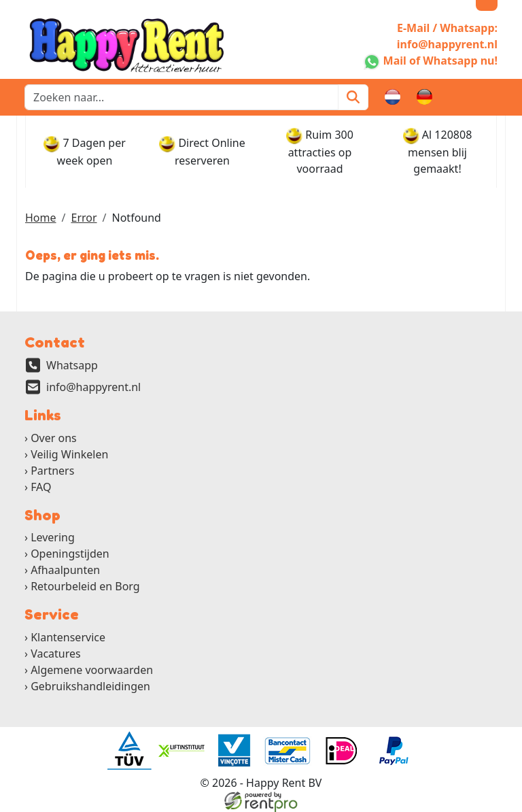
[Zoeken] (353, 97)
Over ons (54, 438)
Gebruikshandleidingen (90, 686)
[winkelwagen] (457, 97)
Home (41, 218)
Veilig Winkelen (69, 454)
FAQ (41, 487)
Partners (52, 471)
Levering (53, 537)
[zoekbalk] (181, 97)
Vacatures (56, 654)
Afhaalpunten (65, 570)
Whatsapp (72, 365)
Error (84, 218)
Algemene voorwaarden (92, 670)
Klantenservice (68, 637)
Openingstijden (70, 554)
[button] (489, 97)
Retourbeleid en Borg (85, 586)
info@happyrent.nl (93, 387)
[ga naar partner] (128, 751)
